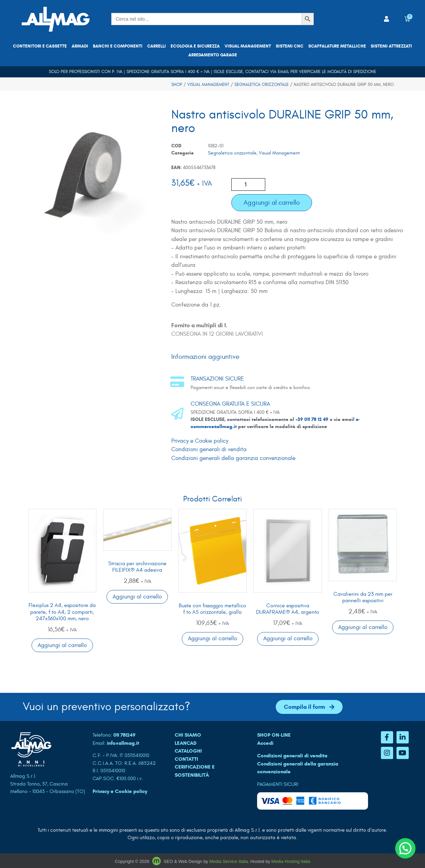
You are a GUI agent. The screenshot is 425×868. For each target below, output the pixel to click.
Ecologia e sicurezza (195, 46)
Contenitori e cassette (40, 46)
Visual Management (248, 46)
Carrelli (157, 46)
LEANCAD (186, 743)
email (283, 72)
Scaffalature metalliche (337, 46)
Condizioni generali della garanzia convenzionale (233, 458)
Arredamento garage (213, 55)
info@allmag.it (123, 743)
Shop (177, 85)
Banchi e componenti (118, 46)
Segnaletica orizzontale (262, 85)
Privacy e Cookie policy (200, 441)
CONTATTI (186, 759)
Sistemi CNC (290, 46)
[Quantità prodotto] (248, 184)
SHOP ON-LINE (274, 735)
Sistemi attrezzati (391, 46)
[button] (405, 848)
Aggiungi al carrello (272, 202)
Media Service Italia (228, 861)
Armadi (80, 46)
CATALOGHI (188, 751)
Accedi (265, 743)
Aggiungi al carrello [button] (62, 645)
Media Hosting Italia (291, 861)
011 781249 (124, 735)
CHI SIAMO (188, 735)
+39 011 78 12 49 (313, 419)
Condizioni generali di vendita (209, 449)
